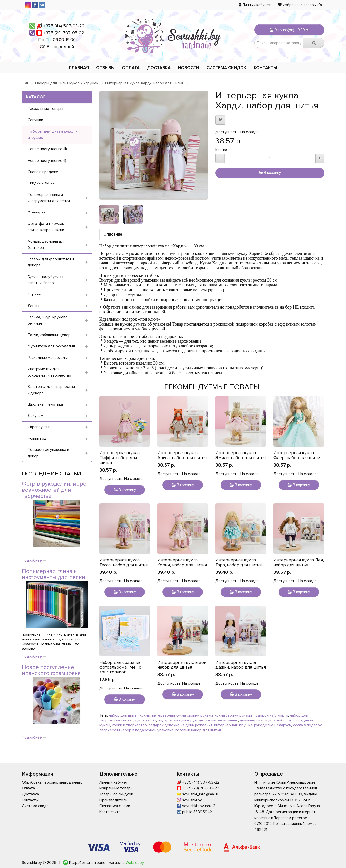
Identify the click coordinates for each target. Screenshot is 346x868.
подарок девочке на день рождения (181, 725)
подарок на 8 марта (271, 715)
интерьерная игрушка (233, 725)
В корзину (270, 173)
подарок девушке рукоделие (184, 720)
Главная (79, 68)
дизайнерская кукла (258, 720)
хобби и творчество (129, 725)
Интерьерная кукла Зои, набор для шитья (182, 665)
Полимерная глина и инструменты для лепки (53, 574)
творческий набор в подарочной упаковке (136, 730)
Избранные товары (116, 788)
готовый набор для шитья (198, 730)
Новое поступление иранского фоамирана (51, 670)
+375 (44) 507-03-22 (64, 26)
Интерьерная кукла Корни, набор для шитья (182, 562)
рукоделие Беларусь (273, 725)
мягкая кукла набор (139, 720)
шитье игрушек (225, 720)
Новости (189, 68)
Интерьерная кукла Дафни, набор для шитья (241, 665)
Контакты (265, 68)
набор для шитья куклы (130, 715)
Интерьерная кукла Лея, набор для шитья (299, 562)
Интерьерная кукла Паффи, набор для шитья (120, 458)
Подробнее (34, 560)
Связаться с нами (115, 806)
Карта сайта (110, 812)
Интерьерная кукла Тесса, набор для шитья (123, 562)
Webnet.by (135, 863)
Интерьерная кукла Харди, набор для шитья (144, 83)
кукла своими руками (233, 715)
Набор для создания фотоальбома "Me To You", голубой (120, 667)
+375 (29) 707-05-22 (64, 33)
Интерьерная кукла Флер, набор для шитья (297, 455)
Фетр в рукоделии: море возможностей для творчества (54, 490)
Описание (113, 234)
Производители (113, 800)
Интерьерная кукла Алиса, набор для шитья (182, 455)
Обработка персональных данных (52, 782)
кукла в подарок (307, 725)
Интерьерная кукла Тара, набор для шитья (239, 562)
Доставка (159, 68)
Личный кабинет (114, 782)
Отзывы (105, 68)
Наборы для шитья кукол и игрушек (67, 83)
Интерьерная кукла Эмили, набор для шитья (241, 455)
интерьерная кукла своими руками (183, 715)
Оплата (131, 68)
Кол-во (221, 150)
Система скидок (226, 68)
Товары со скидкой (116, 794)
